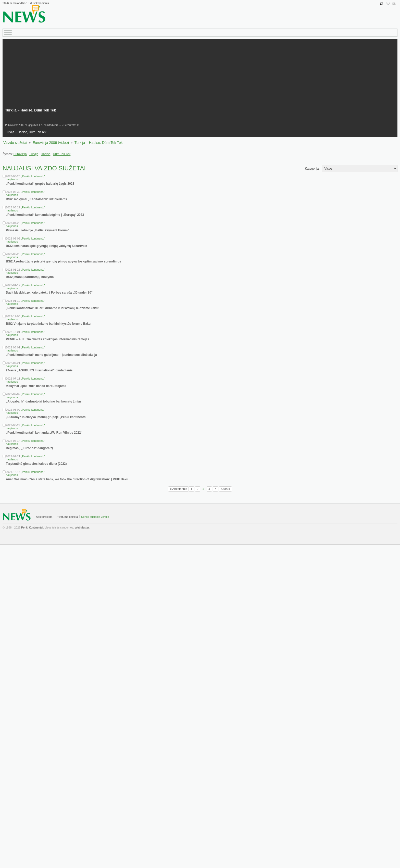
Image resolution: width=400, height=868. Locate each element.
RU (388, 4)
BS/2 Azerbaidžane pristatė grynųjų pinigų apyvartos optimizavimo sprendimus (64, 261)
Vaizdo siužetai (15, 143)
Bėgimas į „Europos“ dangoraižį (29, 448)
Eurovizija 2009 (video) (51, 143)
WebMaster (82, 527)
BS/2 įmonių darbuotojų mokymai (30, 277)
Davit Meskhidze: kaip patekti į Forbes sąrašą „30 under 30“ (49, 293)
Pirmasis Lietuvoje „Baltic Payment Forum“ (37, 230)
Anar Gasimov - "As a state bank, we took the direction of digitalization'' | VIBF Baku (67, 479)
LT (382, 4)
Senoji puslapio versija (95, 517)
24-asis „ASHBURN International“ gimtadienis (39, 370)
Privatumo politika (67, 517)
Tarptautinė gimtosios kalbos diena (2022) (36, 464)
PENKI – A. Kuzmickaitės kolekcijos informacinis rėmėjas (47, 339)
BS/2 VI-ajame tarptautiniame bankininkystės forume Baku (48, 324)
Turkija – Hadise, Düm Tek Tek (99, 143)
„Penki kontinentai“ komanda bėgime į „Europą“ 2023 (45, 215)
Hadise (46, 154)
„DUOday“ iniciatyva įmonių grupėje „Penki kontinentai (46, 417)
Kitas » (225, 489)
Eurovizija (20, 154)
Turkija (34, 154)
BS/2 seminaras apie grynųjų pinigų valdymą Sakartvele (46, 246)
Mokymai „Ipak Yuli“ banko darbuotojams (36, 386)
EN (394, 4)
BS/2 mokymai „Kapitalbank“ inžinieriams (37, 199)
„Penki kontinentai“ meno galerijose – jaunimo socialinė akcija (51, 355)
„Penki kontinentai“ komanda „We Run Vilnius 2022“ (44, 433)
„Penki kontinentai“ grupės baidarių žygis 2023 (40, 184)
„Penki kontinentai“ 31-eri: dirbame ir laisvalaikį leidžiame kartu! (53, 308)
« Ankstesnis (178, 489)
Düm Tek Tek (62, 154)
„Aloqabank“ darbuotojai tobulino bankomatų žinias (44, 401)
